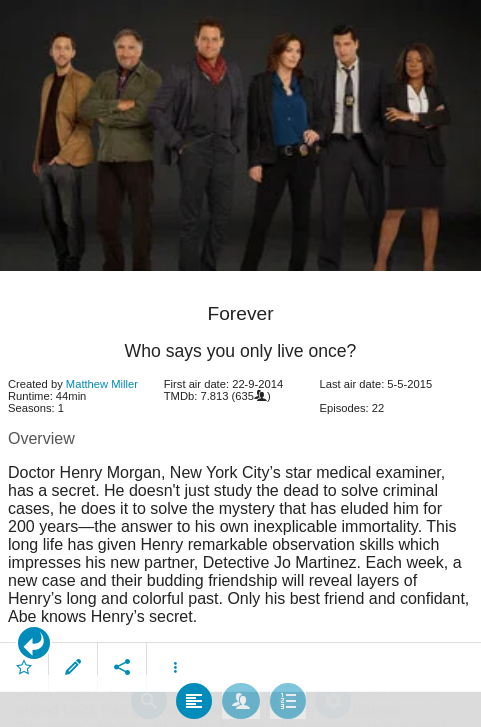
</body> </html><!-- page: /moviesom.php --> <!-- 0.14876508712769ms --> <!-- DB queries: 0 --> (240, 363)
